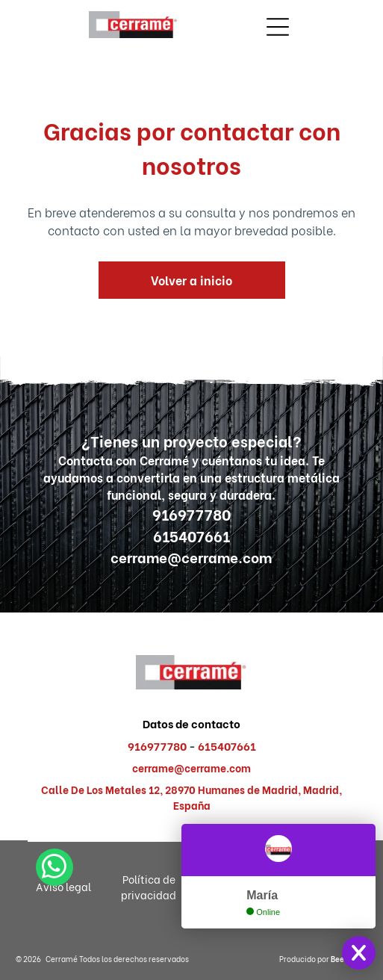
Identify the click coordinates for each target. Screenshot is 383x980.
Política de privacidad (149, 887)
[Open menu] (278, 27)
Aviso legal (63, 886)
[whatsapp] (55, 945)
